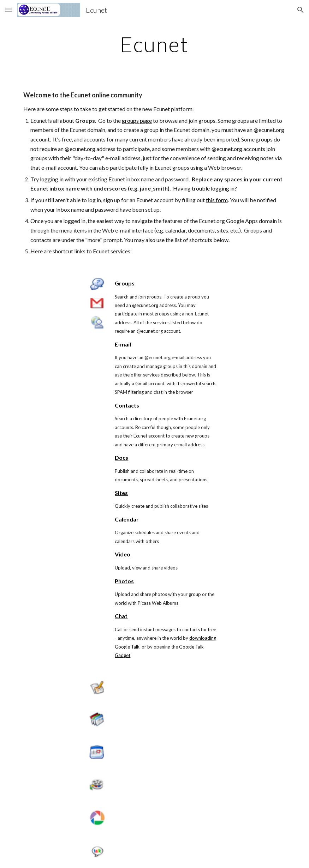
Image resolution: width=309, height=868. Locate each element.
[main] (155, 44)
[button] (8, 10)
